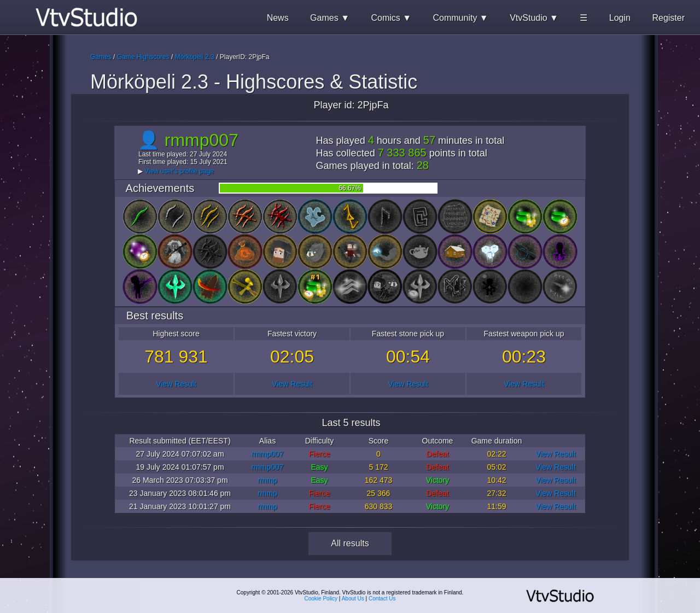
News (278, 18)
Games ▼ (330, 18)
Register (668, 18)
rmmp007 (267, 454)
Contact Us (382, 599)
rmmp (267, 480)
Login (620, 18)
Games (101, 57)
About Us (353, 599)
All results (350, 543)
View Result (176, 384)
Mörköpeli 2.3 (195, 57)
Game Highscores (143, 57)
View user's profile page (179, 171)
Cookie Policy (321, 599)
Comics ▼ (391, 18)
